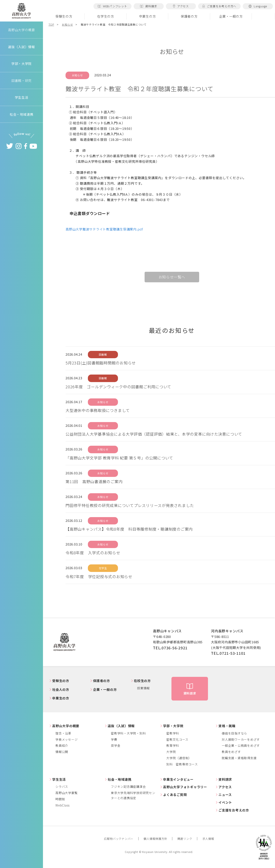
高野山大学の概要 (21, 30)
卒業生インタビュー (178, 779)
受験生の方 (64, 16)
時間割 (60, 799)
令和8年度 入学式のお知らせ (93, 553)
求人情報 (208, 839)
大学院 (171, 752)
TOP (51, 24)
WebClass (63, 805)
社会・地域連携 (119, 779)
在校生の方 (142, 681)
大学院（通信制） (179, 758)
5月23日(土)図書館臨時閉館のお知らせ (101, 363)
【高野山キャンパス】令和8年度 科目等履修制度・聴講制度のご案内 (129, 529)
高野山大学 (21, 11)
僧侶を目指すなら (234, 733)
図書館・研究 (22, 81)
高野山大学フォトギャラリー (185, 787)
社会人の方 (61, 689)
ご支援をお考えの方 (234, 810)
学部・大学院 (173, 726)
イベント (225, 802)
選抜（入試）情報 (121, 726)
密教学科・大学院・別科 (128, 733)
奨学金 (116, 745)
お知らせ (67, 24)
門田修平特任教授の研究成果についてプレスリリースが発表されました (130, 505)
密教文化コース (177, 739)
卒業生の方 (147, 16)
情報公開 (62, 752)
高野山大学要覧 (66, 793)
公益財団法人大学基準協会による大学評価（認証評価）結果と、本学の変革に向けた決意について (154, 434)
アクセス (181, 6)
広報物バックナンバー (119, 839)
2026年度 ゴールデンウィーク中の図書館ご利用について (118, 387)
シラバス (62, 787)
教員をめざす (231, 752)
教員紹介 (62, 745)
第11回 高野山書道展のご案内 (94, 481)
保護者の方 (189, 16)
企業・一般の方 (231, 16)
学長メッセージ (66, 739)
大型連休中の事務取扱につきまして (98, 410)
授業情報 (143, 688)
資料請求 (149, 6)
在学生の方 (106, 16)
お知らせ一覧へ (172, 277)
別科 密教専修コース (182, 764)
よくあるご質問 (175, 795)
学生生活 (59, 779)
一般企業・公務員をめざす (241, 745)
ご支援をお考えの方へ (219, 6)
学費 (114, 739)
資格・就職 (227, 726)
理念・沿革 (63, 733)
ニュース (225, 795)
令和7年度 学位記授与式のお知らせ (99, 576)
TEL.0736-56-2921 (170, 648)
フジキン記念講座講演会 (128, 787)
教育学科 (173, 745)
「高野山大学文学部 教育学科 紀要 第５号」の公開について (119, 458)
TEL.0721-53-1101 (228, 653)
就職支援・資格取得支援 (239, 758)
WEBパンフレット (112, 6)
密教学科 (173, 733)
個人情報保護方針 (155, 839)
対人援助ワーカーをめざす (241, 739)
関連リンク (185, 839)
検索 (263, 16)
